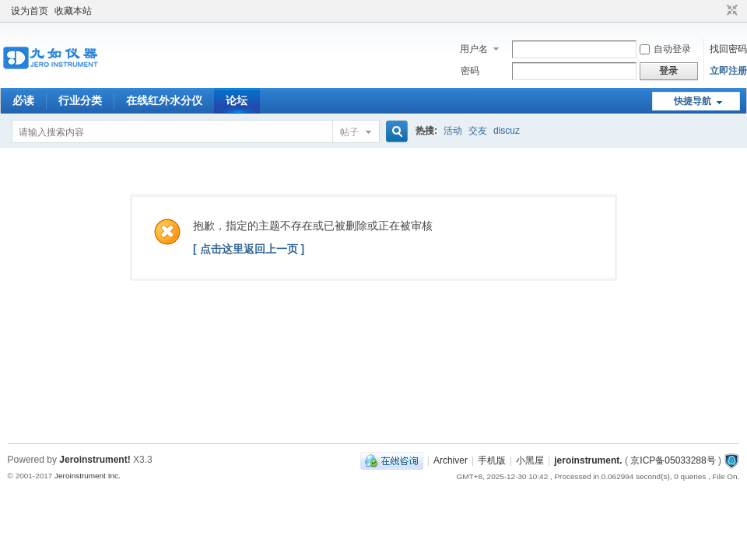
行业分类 (80, 100)
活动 (453, 131)
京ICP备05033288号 (673, 460)
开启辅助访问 (717, 11)
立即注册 (728, 71)
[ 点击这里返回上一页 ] (249, 249)
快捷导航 (693, 101)
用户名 (474, 49)
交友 (478, 131)
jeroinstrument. (588, 460)
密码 (470, 71)
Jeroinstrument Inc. (88, 476)
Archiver (451, 460)
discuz (507, 131)
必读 (23, 100)
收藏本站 (73, 11)
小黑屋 (530, 460)
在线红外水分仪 (164, 100)
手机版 (492, 460)
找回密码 (728, 49)
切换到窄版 (730, 11)
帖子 (349, 132)
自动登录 (665, 49)
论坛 (237, 100)
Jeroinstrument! (95, 460)
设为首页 (30, 11)
